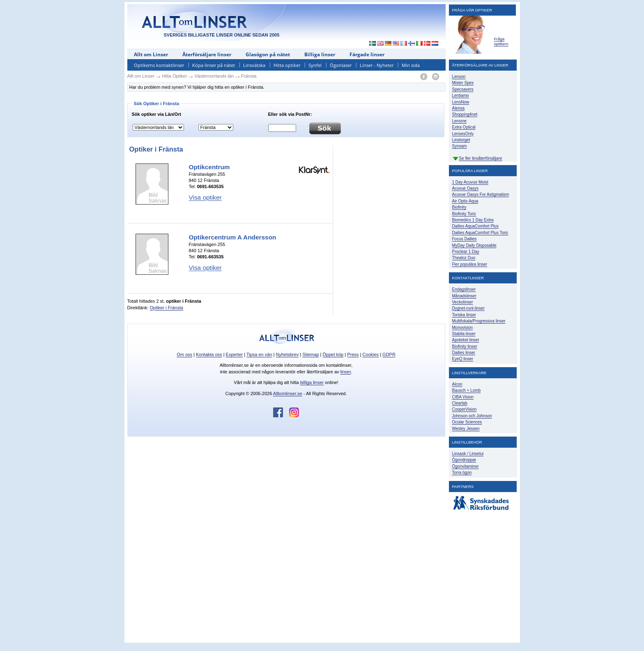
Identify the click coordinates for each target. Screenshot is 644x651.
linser (346, 372)
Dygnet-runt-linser (468, 308)
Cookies (370, 354)
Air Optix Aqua (465, 201)
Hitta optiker (287, 65)
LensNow (461, 102)
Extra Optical (464, 127)
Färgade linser (367, 54)
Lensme (460, 121)
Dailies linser (464, 353)
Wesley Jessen (466, 429)
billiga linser (312, 382)
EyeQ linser (463, 359)
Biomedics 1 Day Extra (473, 220)
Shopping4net (465, 114)
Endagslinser (464, 289)
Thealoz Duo (464, 258)
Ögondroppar (464, 460)
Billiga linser (320, 54)
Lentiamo (461, 95)
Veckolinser (463, 302)
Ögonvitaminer (466, 466)
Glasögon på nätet (268, 54)
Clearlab (460, 403)
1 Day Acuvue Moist (470, 182)
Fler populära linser (470, 264)
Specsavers (463, 89)
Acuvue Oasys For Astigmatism (481, 194)
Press (353, 354)
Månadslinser (464, 296)
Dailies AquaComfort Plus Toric (480, 233)
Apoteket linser (466, 340)
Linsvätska (254, 65)
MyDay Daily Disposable (474, 245)
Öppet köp (333, 354)
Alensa (459, 108)
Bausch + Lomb (467, 390)
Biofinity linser (465, 346)
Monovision (463, 328)
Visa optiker (205, 197)
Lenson (459, 77)
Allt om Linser (151, 54)
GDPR (389, 354)
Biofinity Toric (464, 214)
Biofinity (459, 207)
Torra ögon (462, 473)
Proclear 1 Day (466, 252)
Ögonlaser (341, 65)
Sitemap (310, 354)
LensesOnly (463, 134)
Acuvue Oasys (465, 188)
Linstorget (461, 140)
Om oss (184, 354)
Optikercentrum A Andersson (233, 237)
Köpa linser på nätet (214, 65)
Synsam (460, 146)
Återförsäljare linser (207, 54)
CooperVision (465, 409)
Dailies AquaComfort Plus (475, 226)
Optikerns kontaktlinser (159, 65)
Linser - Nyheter (377, 65)
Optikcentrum (209, 167)
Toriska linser (464, 315)
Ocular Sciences (467, 422)
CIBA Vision (463, 397)
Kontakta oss (209, 354)
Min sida (411, 65)
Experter (235, 354)
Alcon (457, 384)
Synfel (315, 65)
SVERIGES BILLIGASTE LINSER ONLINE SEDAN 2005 (222, 35)
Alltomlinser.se (288, 393)
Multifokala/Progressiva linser (479, 321)
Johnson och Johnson (472, 416)
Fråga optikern (501, 41)
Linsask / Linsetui (468, 454)
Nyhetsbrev (287, 354)
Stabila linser (464, 334)
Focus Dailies (465, 239)
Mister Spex (463, 83)
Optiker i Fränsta (167, 308)
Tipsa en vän (259, 354)
